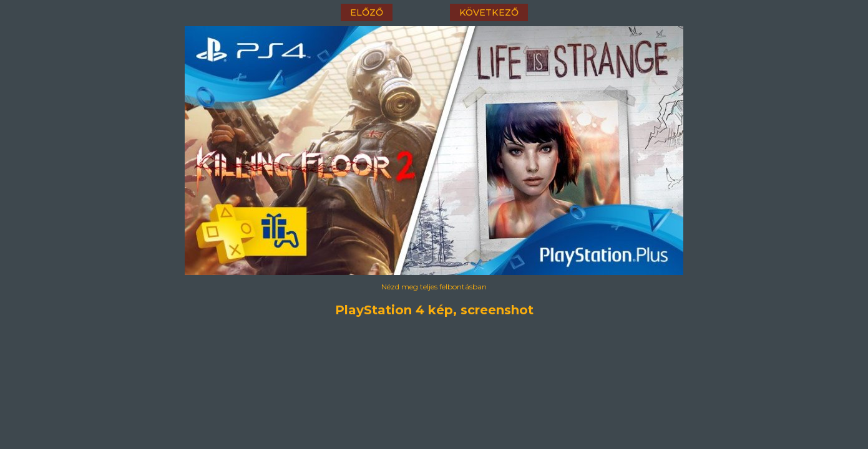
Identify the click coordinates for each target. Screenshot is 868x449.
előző (367, 12)
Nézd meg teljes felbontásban (434, 287)
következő (489, 12)
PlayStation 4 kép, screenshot (434, 310)
